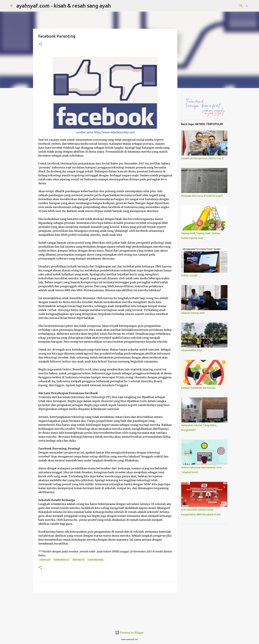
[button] (40, 44)
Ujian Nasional (96, 560)
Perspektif (78, 560)
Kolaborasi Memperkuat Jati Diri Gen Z (202, 158)
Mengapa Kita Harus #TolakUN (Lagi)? (202, 196)
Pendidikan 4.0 (61, 560)
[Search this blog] (232, 6)
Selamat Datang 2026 (193, 313)
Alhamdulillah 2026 (192, 350)
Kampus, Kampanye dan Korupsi (198, 388)
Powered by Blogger (129, 633)
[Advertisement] (204, 576)
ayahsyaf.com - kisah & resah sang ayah (64, 6)
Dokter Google (189, 275)
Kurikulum (45, 560)
